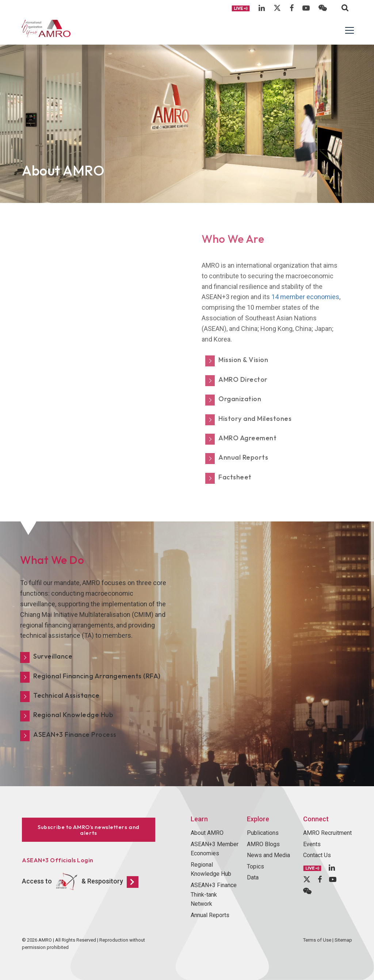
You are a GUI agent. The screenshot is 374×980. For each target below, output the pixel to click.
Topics (255, 866)
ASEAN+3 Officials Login (58, 860)
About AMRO (207, 833)
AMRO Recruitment (327, 833)
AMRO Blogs (263, 844)
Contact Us (317, 855)
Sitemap (343, 940)
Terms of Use (317, 940)
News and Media (268, 855)
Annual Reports (210, 915)
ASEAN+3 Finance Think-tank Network (214, 894)
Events (312, 844)
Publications (263, 833)
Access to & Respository (80, 882)
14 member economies (305, 297)
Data (253, 877)
